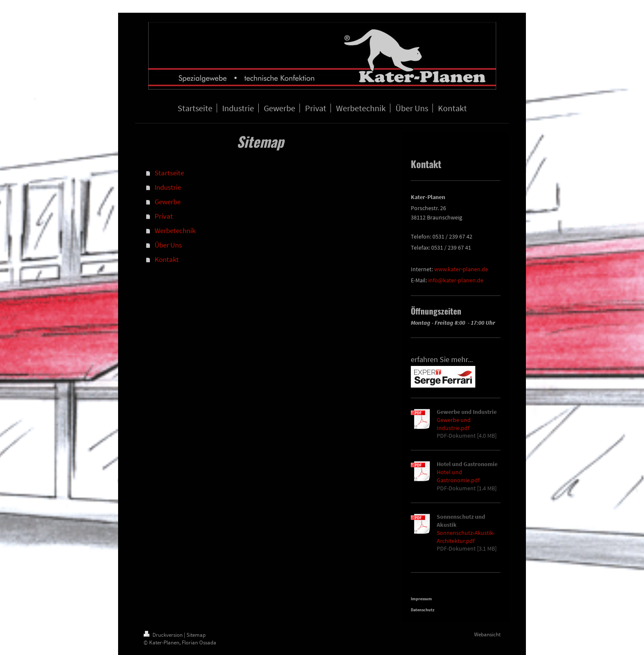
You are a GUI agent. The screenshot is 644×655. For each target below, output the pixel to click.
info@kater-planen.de (456, 280)
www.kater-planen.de (461, 269)
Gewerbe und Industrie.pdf (454, 424)
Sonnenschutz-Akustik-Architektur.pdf (466, 537)
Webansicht (487, 634)
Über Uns (168, 245)
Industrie (168, 187)
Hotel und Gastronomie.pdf (458, 476)
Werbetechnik (175, 231)
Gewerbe (168, 202)
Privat (164, 216)
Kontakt (167, 259)
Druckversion (164, 635)
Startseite (169, 173)
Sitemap (196, 635)
